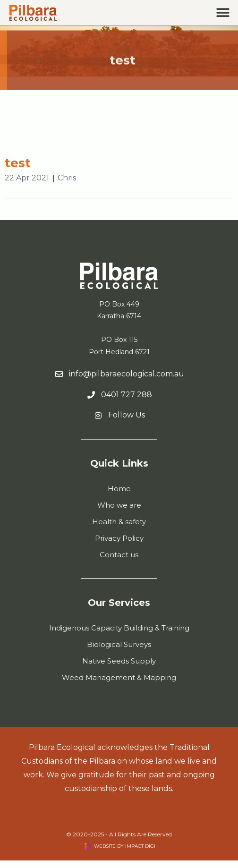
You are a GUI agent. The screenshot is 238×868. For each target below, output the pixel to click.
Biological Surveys (119, 644)
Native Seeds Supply (119, 661)
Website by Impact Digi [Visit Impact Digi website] (125, 846)
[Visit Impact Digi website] (88, 846)
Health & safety (119, 522)
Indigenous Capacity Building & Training (119, 628)
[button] (223, 13)
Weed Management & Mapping (119, 677)
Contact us (119, 555)
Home (119, 489)
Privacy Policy (119, 538)
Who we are (119, 505)
